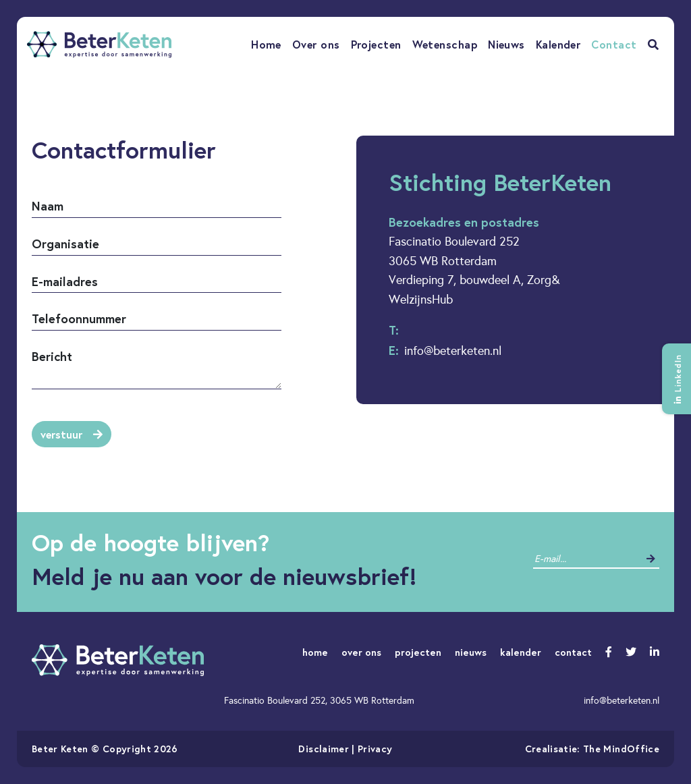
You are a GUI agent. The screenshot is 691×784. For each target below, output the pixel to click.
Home (266, 44)
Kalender (558, 44)
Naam (48, 206)
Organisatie (65, 244)
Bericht (52, 356)
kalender (521, 652)
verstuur (72, 434)
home (315, 652)
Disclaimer (324, 749)
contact (573, 652)
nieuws (471, 652)
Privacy (375, 749)
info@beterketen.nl (453, 351)
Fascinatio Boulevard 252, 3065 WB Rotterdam (319, 700)
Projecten (376, 44)
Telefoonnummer (79, 318)
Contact (614, 44)
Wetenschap (445, 44)
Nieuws (506, 44)
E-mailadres (65, 281)
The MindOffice (621, 749)
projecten (418, 652)
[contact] (586, 559)
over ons (361, 652)
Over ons (316, 44)
